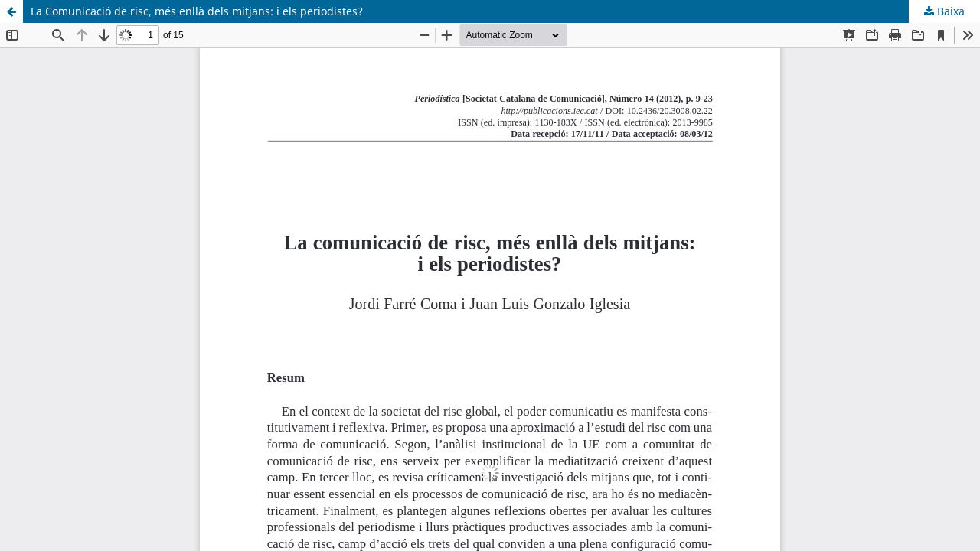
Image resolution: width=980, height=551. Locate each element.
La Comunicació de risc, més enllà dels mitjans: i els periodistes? (197, 11)
